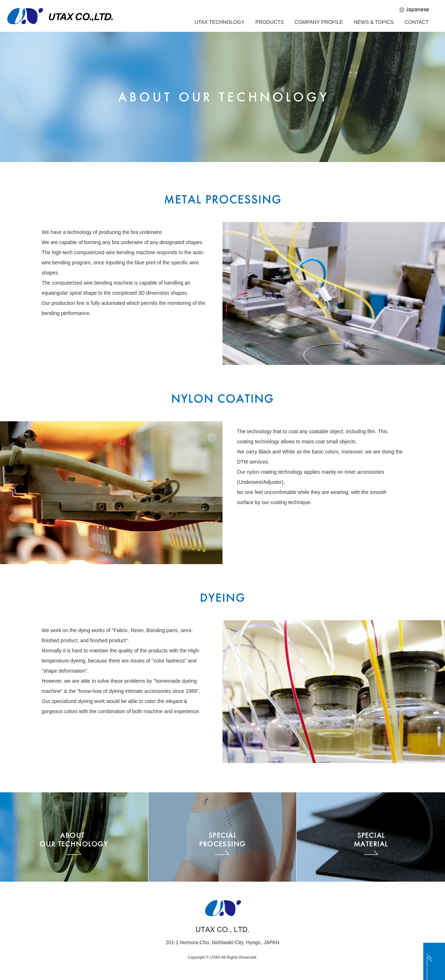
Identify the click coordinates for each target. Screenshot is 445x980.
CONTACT (417, 22)
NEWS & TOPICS (374, 22)
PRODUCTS (270, 22)
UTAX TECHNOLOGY (220, 22)
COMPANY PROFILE (319, 22)
